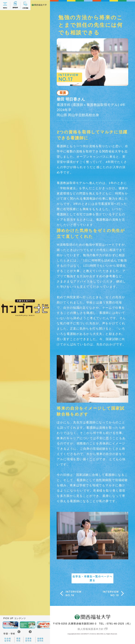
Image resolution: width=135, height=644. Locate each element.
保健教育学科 (40, 640)
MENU (5, 5)
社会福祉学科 (8, 640)
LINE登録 (25, 5)
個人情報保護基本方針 (91, 629)
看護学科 (18, 640)
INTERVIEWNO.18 (111, 593)
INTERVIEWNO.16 (74, 593)
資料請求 (15, 5)
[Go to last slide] (19, 632)
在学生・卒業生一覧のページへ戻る (92, 578)
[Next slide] (30, 632)
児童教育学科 (28, 640)
